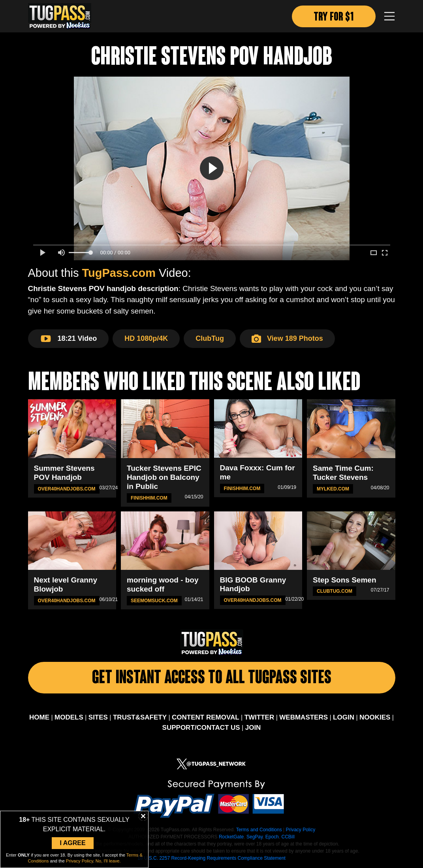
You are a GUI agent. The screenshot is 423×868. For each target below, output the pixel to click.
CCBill (288, 837)
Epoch (272, 837)
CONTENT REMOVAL (206, 717)
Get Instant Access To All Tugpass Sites (212, 679)
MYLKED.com (333, 489)
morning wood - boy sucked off (163, 584)
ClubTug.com (335, 591)
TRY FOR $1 (334, 18)
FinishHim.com (149, 498)
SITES (98, 717)
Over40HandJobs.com (67, 489)
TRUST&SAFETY (140, 717)
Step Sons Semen (345, 580)
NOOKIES (375, 717)
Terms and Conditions (259, 830)
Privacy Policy (300, 830)
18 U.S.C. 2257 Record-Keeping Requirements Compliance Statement (211, 858)
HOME (39, 717)
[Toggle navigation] (389, 16)
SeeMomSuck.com (154, 601)
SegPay (255, 837)
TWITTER (259, 717)
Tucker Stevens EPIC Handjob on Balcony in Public (164, 477)
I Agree (72, 843)
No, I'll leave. (108, 861)
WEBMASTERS (304, 717)
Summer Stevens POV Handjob (64, 473)
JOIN (253, 728)
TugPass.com (119, 273)
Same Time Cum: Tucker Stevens (343, 473)
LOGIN (344, 717)
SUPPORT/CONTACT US (201, 728)
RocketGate (231, 837)
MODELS (69, 717)
